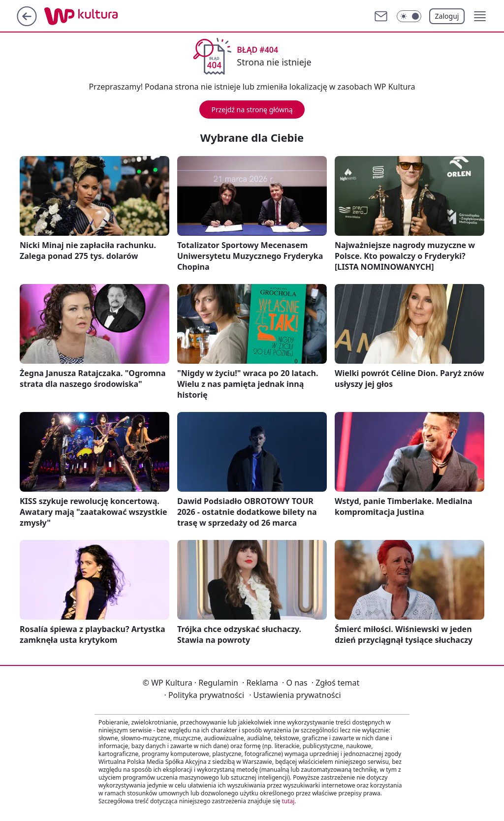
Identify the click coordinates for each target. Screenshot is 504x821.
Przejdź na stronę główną (252, 110)
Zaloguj (447, 16)
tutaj (288, 801)
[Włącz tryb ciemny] (409, 16)
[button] (480, 16)
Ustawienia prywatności (295, 695)
